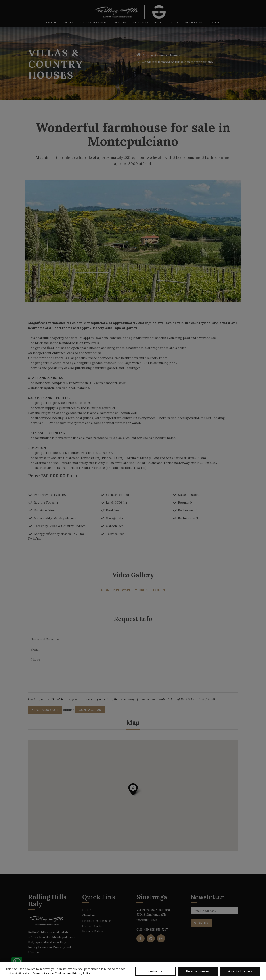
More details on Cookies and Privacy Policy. (62, 973)
